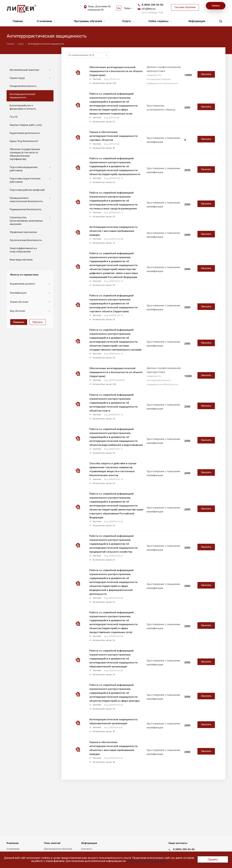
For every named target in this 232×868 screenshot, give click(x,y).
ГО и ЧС (14, 117)
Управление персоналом (23, 232)
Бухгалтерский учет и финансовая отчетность (23, 107)
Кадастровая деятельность (25, 133)
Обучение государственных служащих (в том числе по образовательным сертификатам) (25, 154)
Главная (18, 21)
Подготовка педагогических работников (25, 180)
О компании (46, 21)
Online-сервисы (160, 21)
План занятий (52, 843)
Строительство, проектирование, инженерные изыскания (26, 221)
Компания (13, 843)
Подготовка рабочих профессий (27, 190)
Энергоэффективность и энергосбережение (23, 250)
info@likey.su (149, 9)
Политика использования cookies (147, 861)
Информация (198, 21)
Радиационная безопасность (26, 209)
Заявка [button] (216, 6)
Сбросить (38, 322)
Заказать (206, 74)
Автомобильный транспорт (25, 70)
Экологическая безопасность (26, 240)
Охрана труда (17, 78)
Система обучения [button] (185, 7)
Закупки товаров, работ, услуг (26, 125)
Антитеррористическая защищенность (22, 96)
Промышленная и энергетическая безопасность (26, 200)
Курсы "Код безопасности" (24, 141)
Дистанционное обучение (58, 849)
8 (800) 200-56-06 (152, 5)
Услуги (128, 21)
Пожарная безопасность (23, 86)
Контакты (87, 849)
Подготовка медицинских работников (24, 169)
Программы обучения (90, 21)
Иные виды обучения (21, 260)
